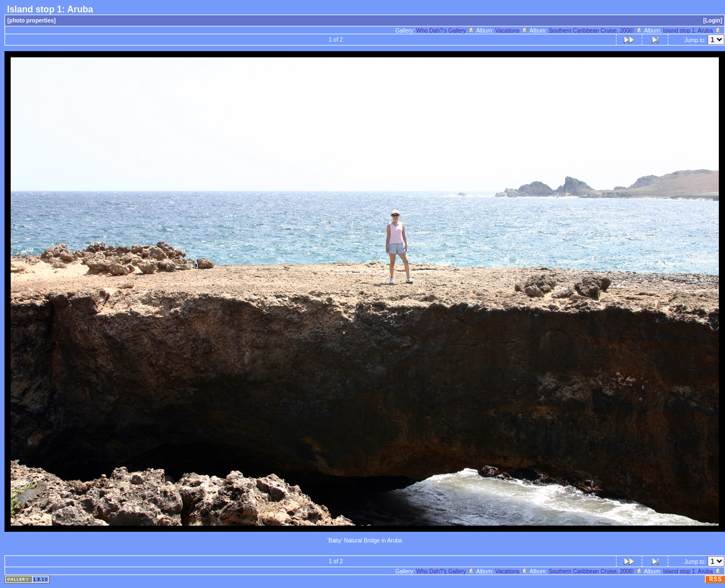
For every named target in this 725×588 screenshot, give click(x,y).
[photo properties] (31, 21)
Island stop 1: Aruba (692, 31)
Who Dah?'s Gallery (446, 31)
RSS (715, 579)
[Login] (713, 21)
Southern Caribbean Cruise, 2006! (596, 31)
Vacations (512, 31)
